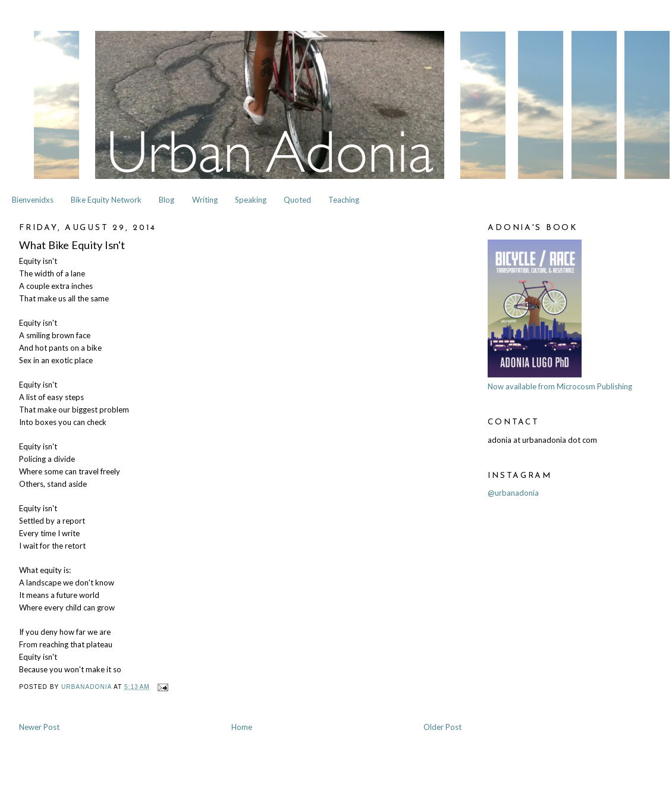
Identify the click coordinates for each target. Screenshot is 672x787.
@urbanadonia (513, 493)
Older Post (442, 727)
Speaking (251, 200)
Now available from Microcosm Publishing (560, 386)
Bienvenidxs (33, 200)
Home (242, 727)
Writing (205, 200)
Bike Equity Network (106, 200)
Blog (167, 200)
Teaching (344, 200)
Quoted (297, 200)
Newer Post (39, 727)
